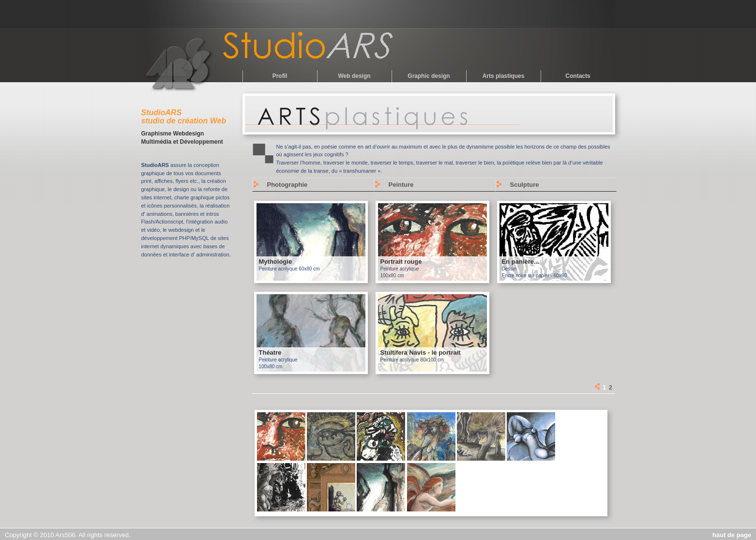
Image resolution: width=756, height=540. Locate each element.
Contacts (578, 76)
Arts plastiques (504, 76)
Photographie (287, 185)
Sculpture (525, 185)
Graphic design (429, 76)
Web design (354, 76)
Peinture (401, 185)
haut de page (732, 535)
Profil (280, 76)
